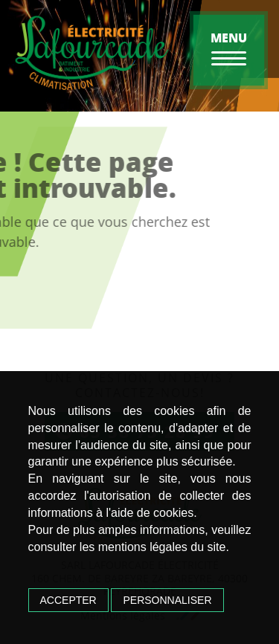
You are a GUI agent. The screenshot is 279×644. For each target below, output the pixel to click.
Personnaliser (167, 600)
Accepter (68, 600)
